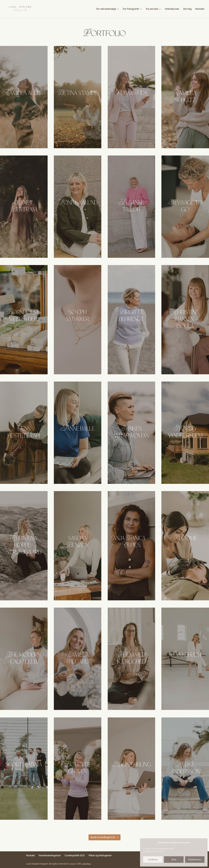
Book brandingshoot (103, 837)
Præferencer (195, 860)
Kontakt (200, 9)
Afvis (174, 860)
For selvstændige (106, 9)
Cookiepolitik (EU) (75, 855)
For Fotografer (131, 9)
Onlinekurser (172, 9)
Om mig (187, 9)
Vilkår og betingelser (100, 855)
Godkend (153, 860)
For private (152, 9)
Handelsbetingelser (50, 855)
